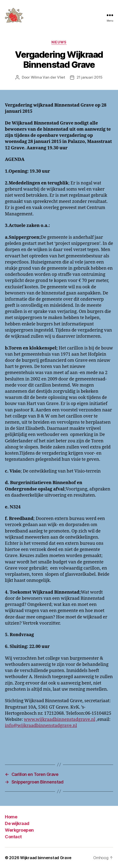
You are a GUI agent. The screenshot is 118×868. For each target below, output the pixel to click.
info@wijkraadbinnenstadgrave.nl (41, 726)
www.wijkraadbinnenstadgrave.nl (59, 720)
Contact (13, 837)
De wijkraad (17, 823)
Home (11, 817)
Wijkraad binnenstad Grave (46, 858)
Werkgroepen (19, 830)
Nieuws (59, 42)
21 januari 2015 (90, 77)
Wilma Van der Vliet (48, 77)
